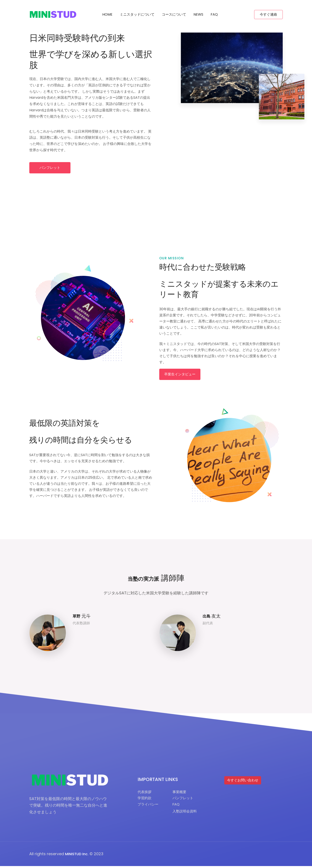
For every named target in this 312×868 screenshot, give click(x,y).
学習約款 (145, 801)
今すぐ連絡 (268, 14)
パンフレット (52, 168)
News (198, 14)
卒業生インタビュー (180, 376)
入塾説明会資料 (189, 815)
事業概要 (183, 794)
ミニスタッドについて (137, 14)
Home (107, 14)
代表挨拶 (145, 794)
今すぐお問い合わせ (243, 782)
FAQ (214, 14)
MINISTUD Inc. (78, 856)
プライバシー (149, 808)
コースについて (174, 14)
